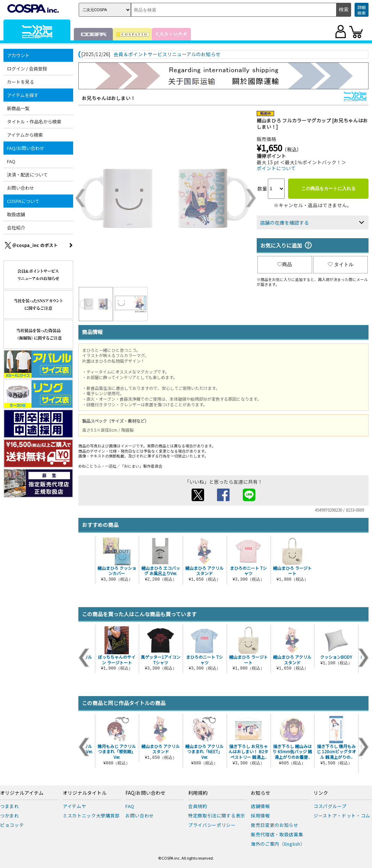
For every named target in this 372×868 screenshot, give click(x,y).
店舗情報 (260, 806)
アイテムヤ (74, 806)
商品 (285, 264)
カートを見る (21, 82)
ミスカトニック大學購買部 (91, 816)
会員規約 (198, 806)
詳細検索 (362, 10)
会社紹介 (16, 228)
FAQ (11, 161)
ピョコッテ (12, 825)
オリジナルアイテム (22, 793)
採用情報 (260, 816)
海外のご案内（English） (278, 844)
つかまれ (10, 816)
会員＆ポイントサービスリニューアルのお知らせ (167, 54)
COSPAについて (23, 201)
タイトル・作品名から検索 (34, 122)
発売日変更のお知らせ (275, 825)
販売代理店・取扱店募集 (277, 834)
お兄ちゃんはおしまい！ (109, 98)
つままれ (10, 806)
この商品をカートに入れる (328, 188)
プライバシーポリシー (212, 825)
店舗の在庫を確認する (285, 222)
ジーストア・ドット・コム (342, 816)
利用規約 (198, 793)
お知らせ (261, 793)
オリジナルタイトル (85, 793)
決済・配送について (27, 175)
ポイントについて (276, 168)
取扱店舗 (16, 214)
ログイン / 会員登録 (27, 69)
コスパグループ (330, 806)
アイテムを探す (23, 95)
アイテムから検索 (25, 135)
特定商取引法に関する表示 (217, 816)
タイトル (341, 264)
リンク (321, 793)
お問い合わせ (21, 188)
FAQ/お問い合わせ (26, 148)
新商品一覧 (18, 108)
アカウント (18, 55)
